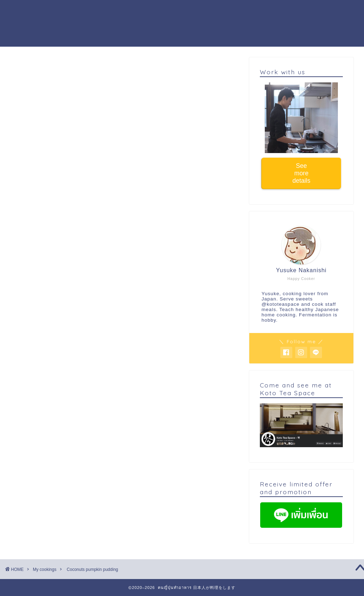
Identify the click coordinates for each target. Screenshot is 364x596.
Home (70, 11)
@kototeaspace (281, 304)
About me (169, 11)
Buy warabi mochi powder (101, 25)
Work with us (247, 11)
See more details (301, 173)
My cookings (36, 71)
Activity (205, 11)
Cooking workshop (117, 11)
